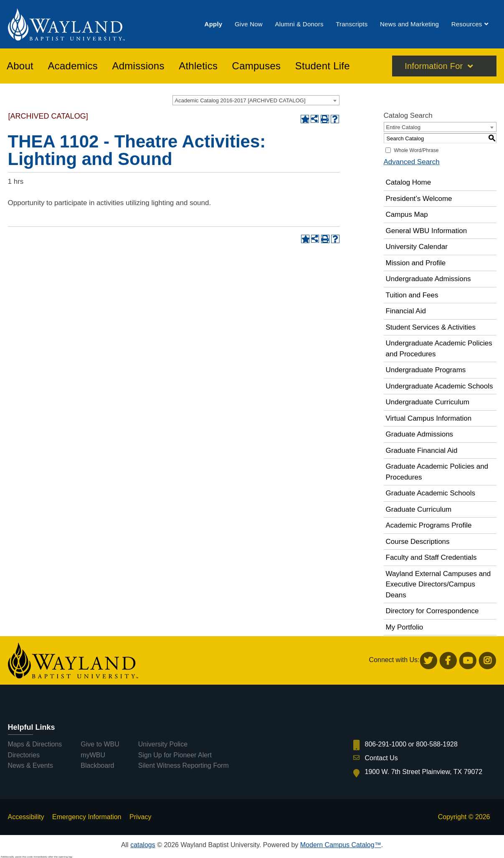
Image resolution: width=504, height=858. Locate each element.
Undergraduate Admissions (428, 279)
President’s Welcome (419, 199)
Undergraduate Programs (426, 370)
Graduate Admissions (420, 434)
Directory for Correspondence (432, 611)
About (20, 66)
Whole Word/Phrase (416, 150)
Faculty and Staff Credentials (431, 557)
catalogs (143, 845)
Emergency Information (87, 817)
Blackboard (97, 765)
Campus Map (407, 214)
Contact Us (381, 758)
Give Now (249, 24)
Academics (73, 66)
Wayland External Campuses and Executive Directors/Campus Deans (438, 584)
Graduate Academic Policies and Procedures (437, 472)
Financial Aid (406, 311)
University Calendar (417, 247)
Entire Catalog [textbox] (403, 127)
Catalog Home (409, 182)
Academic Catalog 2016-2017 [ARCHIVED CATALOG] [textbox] (240, 100)
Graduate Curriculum (419, 509)
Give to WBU (100, 744)
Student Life (323, 66)
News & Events (30, 765)
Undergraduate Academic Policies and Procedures (439, 349)
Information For (434, 66)
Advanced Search (412, 162)
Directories (24, 755)
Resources (467, 24)
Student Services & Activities (431, 327)
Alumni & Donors (299, 24)
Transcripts (352, 24)
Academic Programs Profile (429, 525)
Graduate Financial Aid (422, 451)
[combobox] (256, 100)
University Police (163, 744)
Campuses (257, 66)
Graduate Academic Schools (431, 493)
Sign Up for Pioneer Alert (175, 755)
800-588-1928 (437, 744)
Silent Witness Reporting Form (184, 765)
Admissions (138, 66)
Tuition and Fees (412, 295)
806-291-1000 (386, 744)
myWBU (93, 755)
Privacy (140, 817)
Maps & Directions (35, 744)
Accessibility (26, 817)
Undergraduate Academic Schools (439, 386)
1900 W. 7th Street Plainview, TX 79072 (424, 772)
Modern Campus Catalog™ (341, 845)
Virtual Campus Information (429, 418)
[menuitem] (214, 24)
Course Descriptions (418, 542)
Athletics (198, 66)
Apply (214, 24)
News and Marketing (409, 24)
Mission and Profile (416, 263)
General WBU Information (427, 231)
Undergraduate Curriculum (428, 402)
